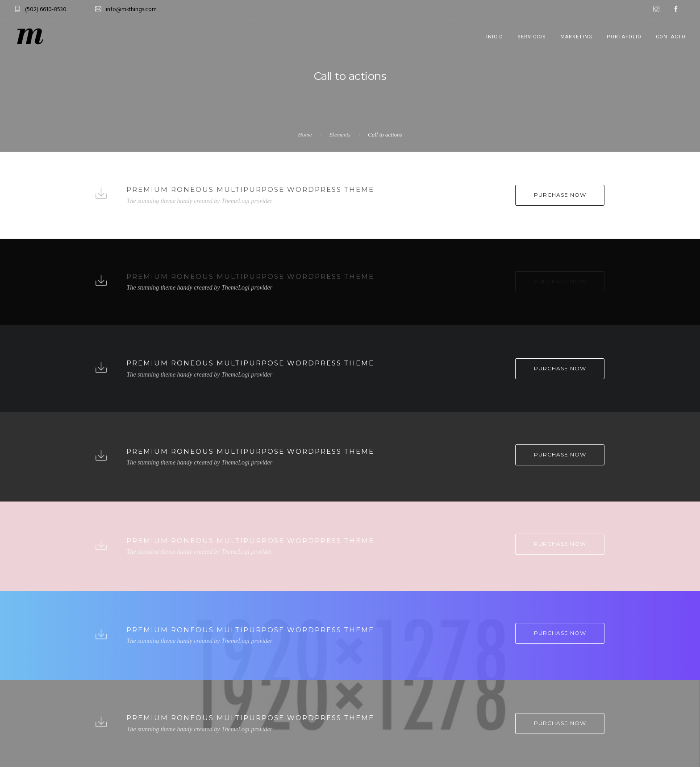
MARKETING (576, 37)
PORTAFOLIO (624, 37)
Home (305, 135)
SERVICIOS (532, 37)
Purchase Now (560, 195)
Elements (340, 135)
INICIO (495, 37)
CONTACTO (671, 37)
